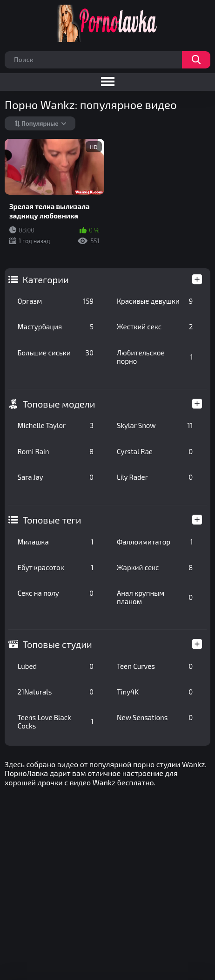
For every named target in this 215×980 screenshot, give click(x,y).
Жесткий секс (155, 327)
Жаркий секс (155, 567)
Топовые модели (59, 404)
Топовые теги (52, 520)
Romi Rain (56, 451)
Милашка (56, 542)
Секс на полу (56, 593)
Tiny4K (155, 692)
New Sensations (155, 717)
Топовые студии (57, 644)
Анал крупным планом (155, 597)
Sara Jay (56, 477)
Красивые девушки (155, 301)
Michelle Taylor (56, 425)
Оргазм (56, 301)
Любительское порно (155, 357)
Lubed (56, 666)
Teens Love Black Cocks (56, 721)
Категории (46, 279)
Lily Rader (155, 477)
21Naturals (56, 692)
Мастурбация (56, 327)
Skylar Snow (155, 425)
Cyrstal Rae (155, 451)
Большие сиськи (56, 353)
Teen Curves (155, 666)
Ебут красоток (56, 567)
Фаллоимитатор (155, 542)
